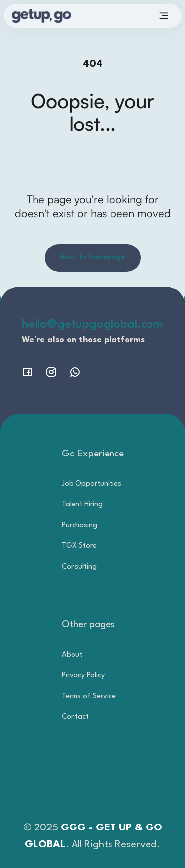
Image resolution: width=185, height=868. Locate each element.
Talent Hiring (82, 505)
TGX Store (79, 546)
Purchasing (79, 525)
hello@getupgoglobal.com (92, 325)
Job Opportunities (92, 484)
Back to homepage (93, 258)
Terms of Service (89, 696)
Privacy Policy (83, 676)
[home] (55, 16)
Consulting (79, 567)
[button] (164, 16)
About (72, 655)
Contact (75, 717)
